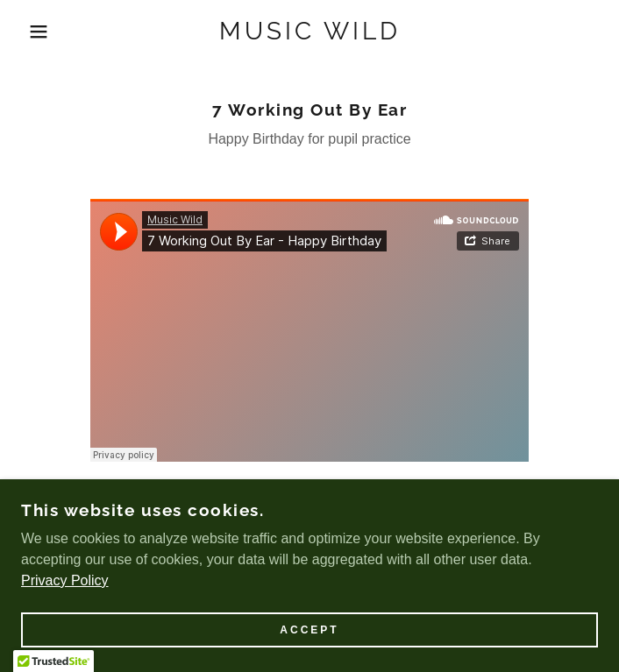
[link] (309, 32)
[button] (40, 32)
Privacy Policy (65, 580)
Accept (309, 630)
